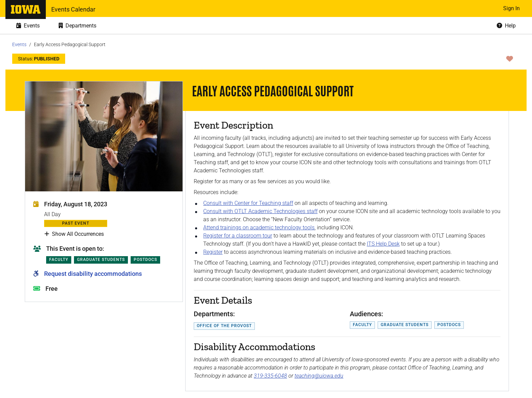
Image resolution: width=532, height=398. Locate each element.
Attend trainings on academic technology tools (259, 228)
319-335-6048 (270, 376)
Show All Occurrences (74, 234)
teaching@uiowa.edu (319, 376)
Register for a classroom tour (238, 236)
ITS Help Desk (383, 244)
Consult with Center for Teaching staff (248, 203)
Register (213, 252)
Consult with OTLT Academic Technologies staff (260, 211)
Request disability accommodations (93, 274)
